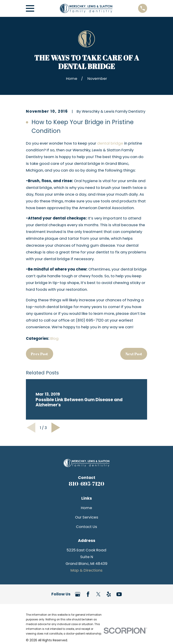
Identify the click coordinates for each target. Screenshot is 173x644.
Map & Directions (86, 570)
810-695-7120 (86, 484)
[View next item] (56, 428)
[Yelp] (109, 594)
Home (86, 508)
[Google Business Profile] (78, 594)
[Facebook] (88, 594)
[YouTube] (119, 594)
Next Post (134, 354)
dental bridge (110, 143)
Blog (54, 338)
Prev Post (39, 354)
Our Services (87, 517)
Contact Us (86, 527)
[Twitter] (98, 594)
